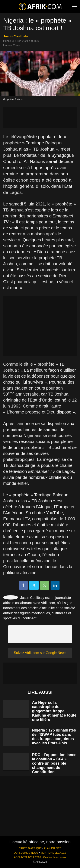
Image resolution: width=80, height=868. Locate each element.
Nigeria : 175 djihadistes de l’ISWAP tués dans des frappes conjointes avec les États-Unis (54, 737)
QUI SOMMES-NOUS (26, 853)
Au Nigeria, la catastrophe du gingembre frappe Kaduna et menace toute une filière (54, 711)
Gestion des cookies (55, 857)
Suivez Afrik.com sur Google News (40, 653)
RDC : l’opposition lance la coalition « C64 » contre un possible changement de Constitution (54, 763)
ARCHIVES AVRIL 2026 (27, 857)
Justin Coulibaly (16, 36)
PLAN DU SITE (53, 848)
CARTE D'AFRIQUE (30, 848)
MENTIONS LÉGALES (54, 853)
